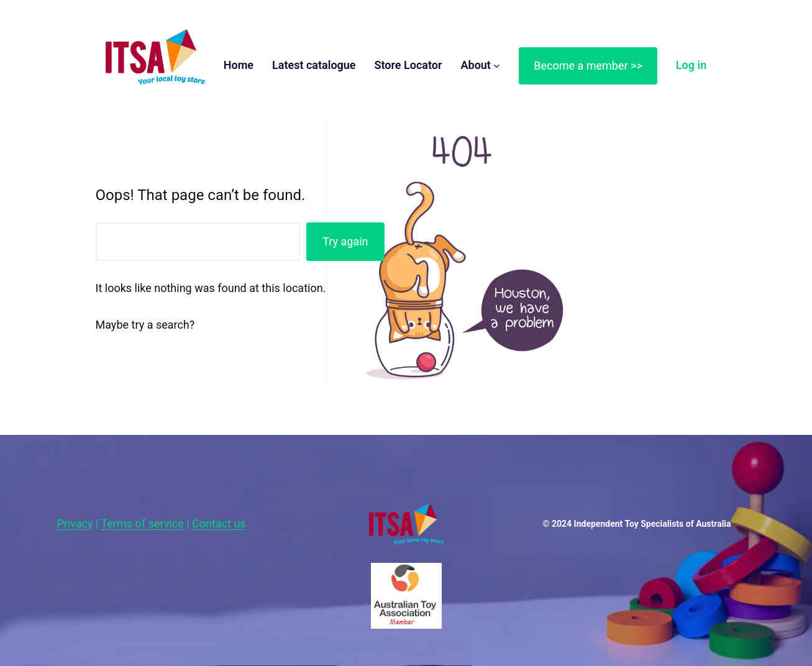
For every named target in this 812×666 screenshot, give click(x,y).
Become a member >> (588, 66)
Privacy (75, 523)
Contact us (219, 523)
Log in (691, 65)
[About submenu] (497, 66)
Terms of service (143, 523)
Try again (345, 241)
